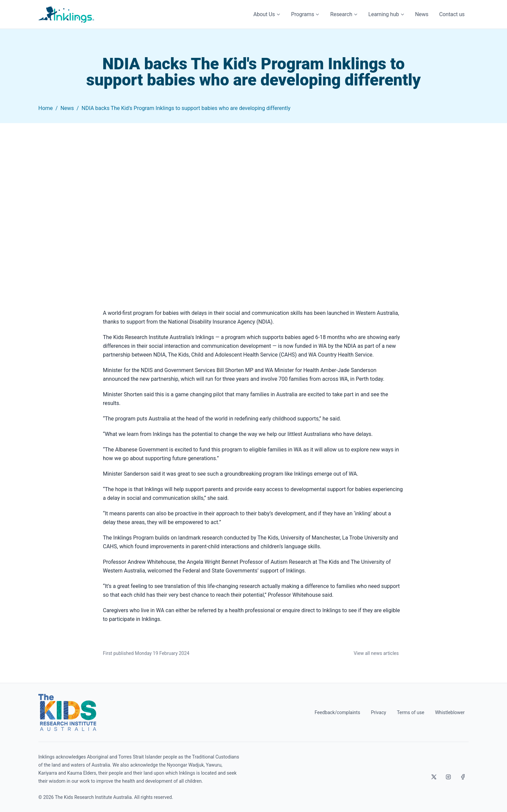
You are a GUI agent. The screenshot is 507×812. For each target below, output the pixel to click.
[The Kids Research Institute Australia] (67, 712)
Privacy (378, 712)
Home (46, 108)
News (422, 14)
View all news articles (376, 653)
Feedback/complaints (337, 712)
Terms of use (411, 712)
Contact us (452, 14)
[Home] (66, 14)
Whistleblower (450, 712)
